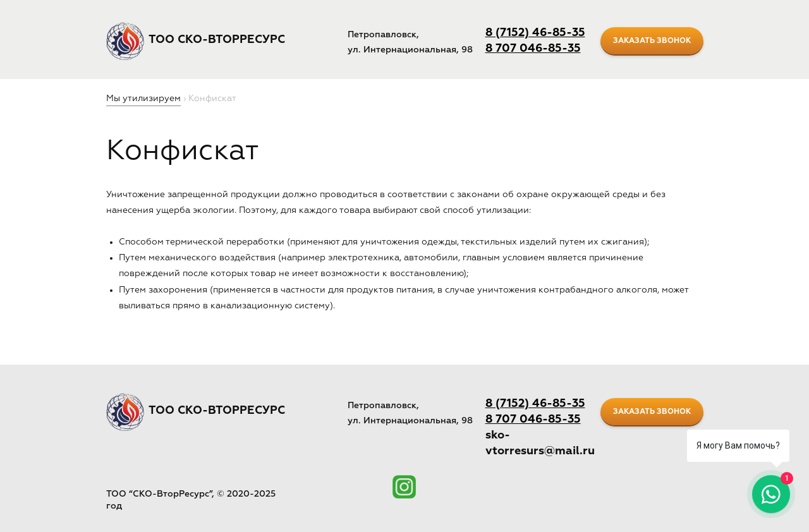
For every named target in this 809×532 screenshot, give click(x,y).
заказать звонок (652, 41)
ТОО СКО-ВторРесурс (217, 40)
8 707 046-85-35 (533, 49)
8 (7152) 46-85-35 (535, 33)
